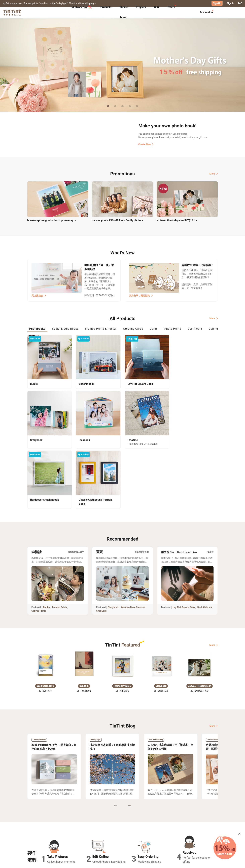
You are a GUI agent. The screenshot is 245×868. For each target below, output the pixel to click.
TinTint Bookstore (151, 832)
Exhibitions (33, 837)
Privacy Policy (96, 842)
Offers (171, 7)
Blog (120, 837)
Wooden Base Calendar (133, 547)
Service (92, 837)
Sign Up (217, 3)
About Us (123, 832)
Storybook (113, 547)
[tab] (106, 8)
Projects (141, 7)
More (214, 174)
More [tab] (123, 17)
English (212, 863)
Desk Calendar (205, 547)
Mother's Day (82, 7)
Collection (33, 832)
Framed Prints (60, 547)
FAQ (240, 3)
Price (56, 837)
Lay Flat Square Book (184, 547)
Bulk (157, 7)
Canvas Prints (39, 551)
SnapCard (101, 551)
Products (106, 7)
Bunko (46, 547)
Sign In (230, 3)
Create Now (146, 144)
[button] (46, 606)
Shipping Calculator (64, 832)
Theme (124, 7)
